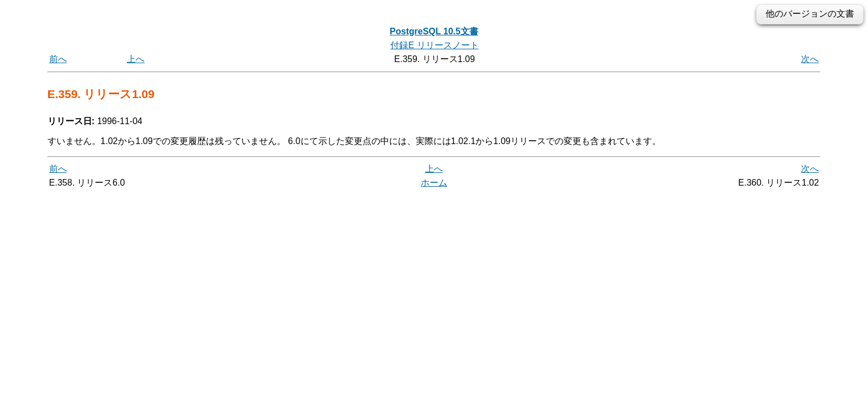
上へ (136, 59)
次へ (810, 59)
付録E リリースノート (434, 45)
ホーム (434, 183)
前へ (58, 59)
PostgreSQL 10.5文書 (434, 31)
